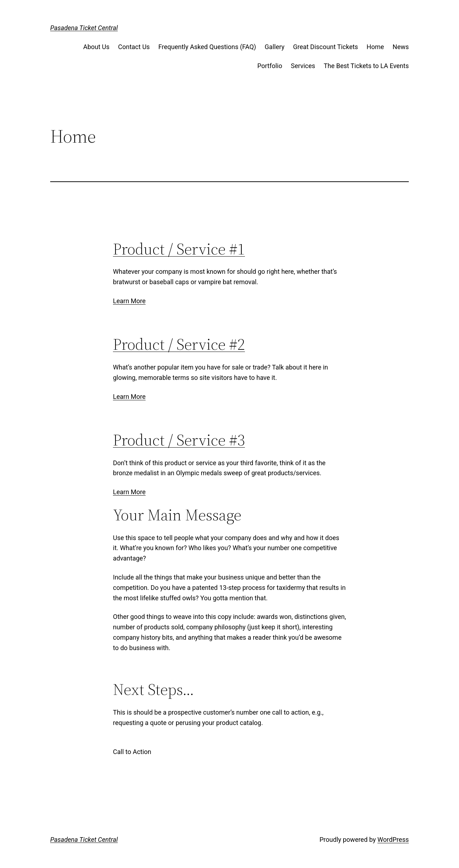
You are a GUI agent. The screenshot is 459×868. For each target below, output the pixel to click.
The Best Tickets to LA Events (366, 66)
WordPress (393, 840)
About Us (96, 47)
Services (303, 66)
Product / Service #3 (179, 440)
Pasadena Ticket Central (84, 28)
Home (375, 47)
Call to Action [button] (132, 752)
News (401, 47)
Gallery (275, 47)
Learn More (129, 301)
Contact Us (134, 47)
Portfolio (269, 66)
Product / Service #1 (179, 249)
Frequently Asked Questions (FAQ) (207, 47)
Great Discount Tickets (325, 47)
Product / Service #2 (179, 344)
